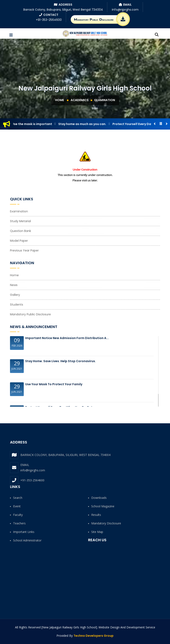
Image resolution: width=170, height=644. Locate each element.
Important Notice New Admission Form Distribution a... (67, 338)
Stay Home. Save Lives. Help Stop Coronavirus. (61, 361)
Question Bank (21, 231)
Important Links (24, 532)
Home (60, 100)
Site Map (97, 532)
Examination (105, 100)
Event (17, 506)
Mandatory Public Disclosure (30, 314)
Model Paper (19, 241)
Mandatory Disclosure (106, 523)
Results (96, 515)
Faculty (18, 515)
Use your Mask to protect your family (54, 384)
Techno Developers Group (94, 636)
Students (17, 305)
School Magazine (103, 506)
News (14, 285)
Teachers (19, 523)
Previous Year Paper (24, 250)
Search (18, 498)
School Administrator (27, 540)
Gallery (15, 295)
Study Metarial (20, 221)
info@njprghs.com (33, 470)
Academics (80, 100)
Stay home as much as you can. (84, 124)
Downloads (99, 498)
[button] (11, 35)
